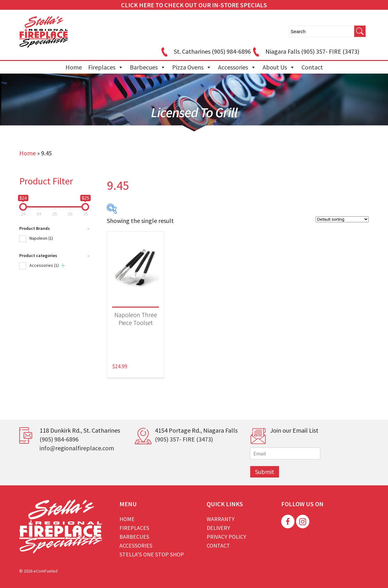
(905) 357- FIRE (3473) (184, 439)
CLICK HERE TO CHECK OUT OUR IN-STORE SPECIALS (194, 5)
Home (74, 67)
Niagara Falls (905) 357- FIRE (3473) (305, 51)
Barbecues (148, 67)
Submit (265, 472)
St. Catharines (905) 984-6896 (205, 51)
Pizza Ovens (192, 67)
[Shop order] (342, 219)
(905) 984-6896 (59, 439)
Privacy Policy (226, 537)
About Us (279, 67)
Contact (312, 67)
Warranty (221, 519)
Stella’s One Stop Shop (152, 554)
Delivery (218, 528)
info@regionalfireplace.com (77, 448)
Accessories (237, 67)
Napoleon (41, 238)
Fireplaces (106, 67)
